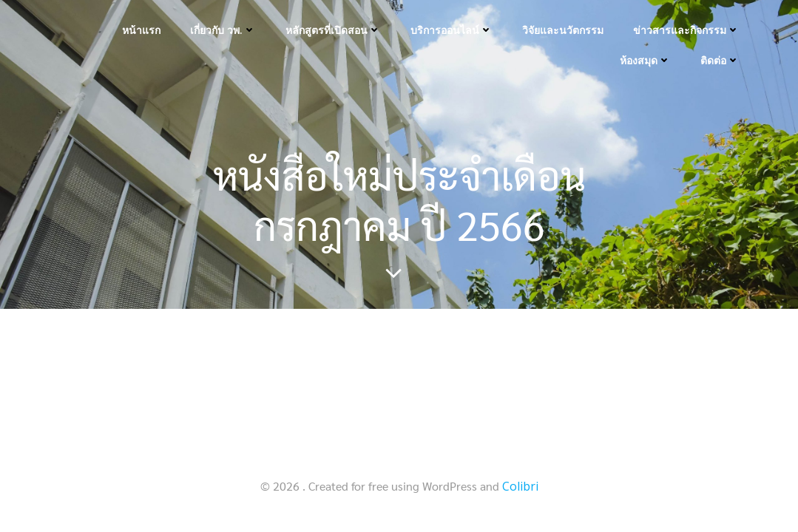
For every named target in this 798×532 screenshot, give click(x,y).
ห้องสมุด (645, 60)
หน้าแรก (141, 30)
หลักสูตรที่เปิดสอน (333, 30)
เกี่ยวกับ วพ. (223, 30)
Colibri (520, 486)
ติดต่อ (720, 60)
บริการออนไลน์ (452, 30)
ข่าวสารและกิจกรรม (686, 30)
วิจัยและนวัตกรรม (563, 30)
